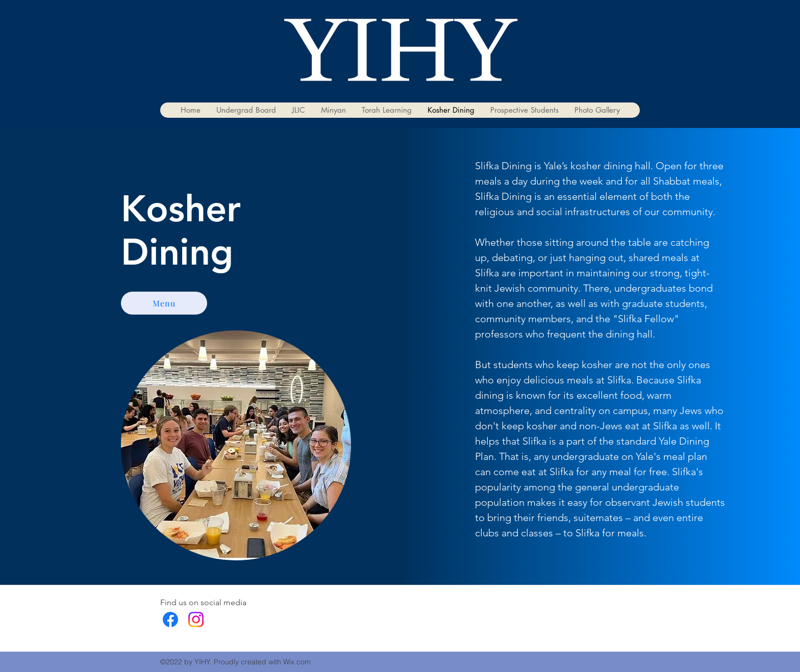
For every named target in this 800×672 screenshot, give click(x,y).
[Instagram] (196, 619)
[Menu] (164, 303)
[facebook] (170, 619)
